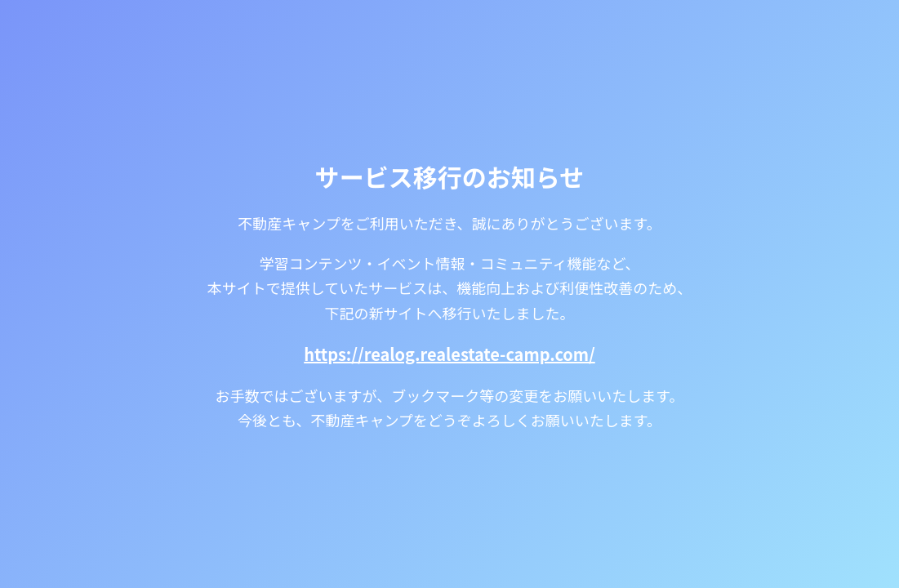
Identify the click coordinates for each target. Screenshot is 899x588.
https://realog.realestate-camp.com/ (449, 354)
